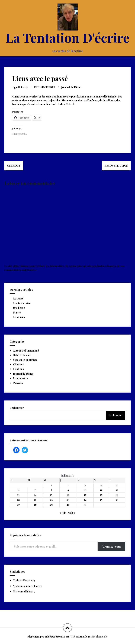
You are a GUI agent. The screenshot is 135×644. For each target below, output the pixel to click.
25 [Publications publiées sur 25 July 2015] (101, 500)
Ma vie (17, 313)
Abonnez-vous (111, 546)
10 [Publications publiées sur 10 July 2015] (85, 490)
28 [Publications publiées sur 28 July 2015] (35, 505)
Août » (71, 513)
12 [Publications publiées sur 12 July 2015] (117, 490)
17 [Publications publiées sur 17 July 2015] (85, 495)
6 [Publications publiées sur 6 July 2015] (18, 490)
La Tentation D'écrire (67, 37)
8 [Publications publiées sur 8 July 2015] (51, 490)
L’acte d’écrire (22, 303)
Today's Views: (22, 580)
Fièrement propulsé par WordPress (48, 637)
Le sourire (19, 317)
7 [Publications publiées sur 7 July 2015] (35, 490)
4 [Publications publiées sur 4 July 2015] (101, 485)
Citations (18, 364)
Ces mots (14, 166)
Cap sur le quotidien (25, 360)
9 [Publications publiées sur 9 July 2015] (68, 490)
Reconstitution (116, 166)
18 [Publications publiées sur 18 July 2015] (101, 495)
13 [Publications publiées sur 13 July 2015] (18, 495)
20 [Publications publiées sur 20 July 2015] (18, 500)
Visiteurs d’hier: (23, 591)
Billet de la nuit (22, 355)
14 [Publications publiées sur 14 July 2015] (35, 495)
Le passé (18, 299)
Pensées (18, 383)
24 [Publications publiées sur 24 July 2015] (85, 500)
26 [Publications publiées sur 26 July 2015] (117, 500)
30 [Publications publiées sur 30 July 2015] (68, 505)
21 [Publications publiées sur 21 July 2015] (35, 500)
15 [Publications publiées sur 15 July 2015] (51, 495)
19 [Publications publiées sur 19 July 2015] (117, 495)
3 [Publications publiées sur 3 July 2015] (85, 485)
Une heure (19, 308)
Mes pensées (21, 378)
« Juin (63, 513)
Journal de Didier (72, 87)
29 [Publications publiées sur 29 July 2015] (51, 505)
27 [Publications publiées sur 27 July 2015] (18, 505)
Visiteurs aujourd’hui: (26, 586)
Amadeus (85, 637)
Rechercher (17, 408)
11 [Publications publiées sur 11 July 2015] (101, 490)
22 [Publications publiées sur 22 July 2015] (51, 500)
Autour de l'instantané (26, 351)
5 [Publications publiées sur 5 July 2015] (117, 485)
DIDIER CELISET (45, 87)
